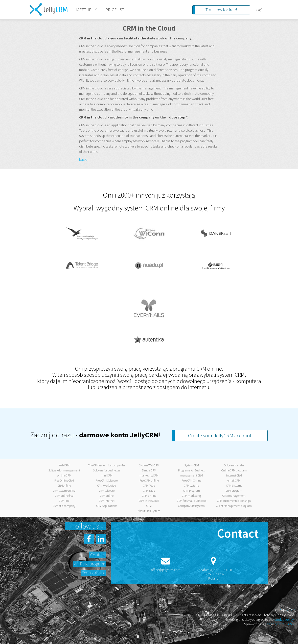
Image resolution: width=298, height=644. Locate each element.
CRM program (192, 491)
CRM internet (107, 501)
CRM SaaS (149, 491)
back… (84, 159)
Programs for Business (191, 470)
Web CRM (64, 465)
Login (259, 10)
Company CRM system (191, 506)
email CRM (234, 480)
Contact (98, 555)
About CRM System (149, 511)
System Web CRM (149, 465)
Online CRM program (234, 470)
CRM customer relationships (234, 501)
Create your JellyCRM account (220, 435)
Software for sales (234, 465)
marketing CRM (149, 475)
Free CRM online (149, 480)
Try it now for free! (221, 10)
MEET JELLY (86, 10)
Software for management (64, 470)
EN (287, 610)
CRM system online (64, 491)
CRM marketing (191, 496)
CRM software (107, 491)
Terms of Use (94, 573)
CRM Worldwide (107, 485)
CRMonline (64, 485)
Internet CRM (234, 475)
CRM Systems (234, 485)
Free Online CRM (64, 480)
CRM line (64, 501)
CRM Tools (149, 485)
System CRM (192, 465)
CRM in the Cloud (149, 501)
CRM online (107, 496)
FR (293, 610)
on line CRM (64, 475)
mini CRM (107, 475)
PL (281, 610)
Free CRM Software (107, 480)
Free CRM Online (191, 480)
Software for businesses (107, 470)
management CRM (191, 475)
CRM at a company (64, 506)
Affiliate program (90, 564)
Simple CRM (149, 470)
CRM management (234, 496)
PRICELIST (115, 10)
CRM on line (149, 496)
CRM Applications (107, 506)
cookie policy (284, 619)
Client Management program (234, 506)
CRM (149, 506)
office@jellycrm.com (166, 570)
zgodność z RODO (280, 624)
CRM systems (192, 485)
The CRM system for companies (107, 465)
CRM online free (64, 496)
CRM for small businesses (192, 501)
